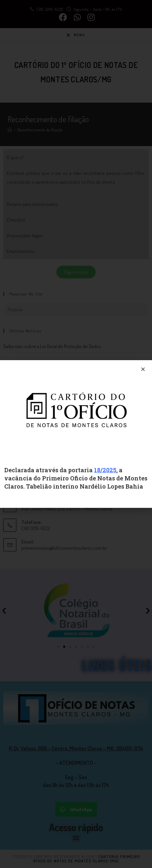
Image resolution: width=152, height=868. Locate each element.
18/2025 (105, 470)
